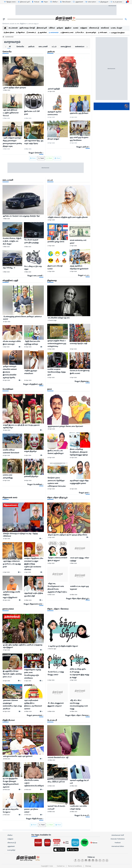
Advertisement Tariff (118, 835)
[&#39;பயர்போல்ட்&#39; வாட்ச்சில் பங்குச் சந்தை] (80, 808)
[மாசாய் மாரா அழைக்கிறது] (12, 476)
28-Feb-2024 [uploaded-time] (6, 759)
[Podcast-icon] (35, 2)
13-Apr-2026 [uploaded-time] (28, 455)
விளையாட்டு (12, 843)
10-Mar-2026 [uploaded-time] (51, 595)
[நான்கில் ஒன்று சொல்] (58, 242)
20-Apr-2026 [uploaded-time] (7, 430)
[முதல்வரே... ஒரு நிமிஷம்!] (80, 114)
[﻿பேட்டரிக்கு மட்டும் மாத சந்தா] (34, 268)
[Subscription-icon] (91, 2)
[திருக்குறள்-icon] (103, 2)
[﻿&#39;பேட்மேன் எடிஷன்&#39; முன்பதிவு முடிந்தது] (34, 242)
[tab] (6, 47)
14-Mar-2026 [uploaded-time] (6, 149)
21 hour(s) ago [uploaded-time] (52, 320)
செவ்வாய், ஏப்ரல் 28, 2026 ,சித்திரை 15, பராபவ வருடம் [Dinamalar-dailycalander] (20, 24)
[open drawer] (4, 19)
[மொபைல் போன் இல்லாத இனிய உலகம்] (80, 372)
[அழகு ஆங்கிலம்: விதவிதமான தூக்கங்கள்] (80, 267)
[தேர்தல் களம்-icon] (10, 2)
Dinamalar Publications (118, 839)
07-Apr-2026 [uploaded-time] (6, 480)
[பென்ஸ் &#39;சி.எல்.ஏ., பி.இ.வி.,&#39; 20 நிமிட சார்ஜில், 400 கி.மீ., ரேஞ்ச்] (12, 241)
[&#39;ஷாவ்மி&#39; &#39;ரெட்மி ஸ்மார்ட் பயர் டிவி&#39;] (58, 808)
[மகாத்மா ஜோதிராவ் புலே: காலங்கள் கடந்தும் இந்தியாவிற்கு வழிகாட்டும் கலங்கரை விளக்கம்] (34, 564)
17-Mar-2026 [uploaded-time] (73, 563)
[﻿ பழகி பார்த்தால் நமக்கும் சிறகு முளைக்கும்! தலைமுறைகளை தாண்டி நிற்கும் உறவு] (12, 142)
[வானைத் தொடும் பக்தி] (80, 344)
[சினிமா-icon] (54, 2)
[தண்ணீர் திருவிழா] (34, 477)
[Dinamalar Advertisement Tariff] (112, 110)
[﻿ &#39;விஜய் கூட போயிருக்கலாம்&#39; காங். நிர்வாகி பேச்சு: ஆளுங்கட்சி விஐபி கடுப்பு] (58, 588)
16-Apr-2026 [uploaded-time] (51, 377)
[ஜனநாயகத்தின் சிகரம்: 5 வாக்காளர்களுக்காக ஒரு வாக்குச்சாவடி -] (58, 344)
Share (57, 158)
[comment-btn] (20, 347)
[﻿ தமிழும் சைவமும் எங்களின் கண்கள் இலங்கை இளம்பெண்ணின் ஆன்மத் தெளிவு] (12, 372)
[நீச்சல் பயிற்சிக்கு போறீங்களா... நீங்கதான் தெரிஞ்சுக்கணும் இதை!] (80, 452)
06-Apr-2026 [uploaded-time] (6, 711)
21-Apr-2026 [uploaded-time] (6, 572)
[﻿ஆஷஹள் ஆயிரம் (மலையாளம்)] (58, 113)
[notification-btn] (127, 2)
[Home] (3, 37)
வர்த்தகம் (10, 839)
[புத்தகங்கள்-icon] (78, 2)
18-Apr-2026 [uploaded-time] (73, 349)
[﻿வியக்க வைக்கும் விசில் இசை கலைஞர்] (12, 343)
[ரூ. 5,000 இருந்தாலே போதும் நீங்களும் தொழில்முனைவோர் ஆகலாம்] (12, 783)
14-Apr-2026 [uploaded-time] (51, 563)
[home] (5, 28)
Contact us (61, 866)
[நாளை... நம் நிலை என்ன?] (34, 811)
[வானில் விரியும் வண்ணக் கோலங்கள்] (12, 451)
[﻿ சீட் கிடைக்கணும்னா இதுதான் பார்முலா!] (58, 705)
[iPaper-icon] (45, 2)
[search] (126, 19)
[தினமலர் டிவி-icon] (24, 2)
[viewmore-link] (23, 153)
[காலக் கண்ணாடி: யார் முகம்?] (80, 242)
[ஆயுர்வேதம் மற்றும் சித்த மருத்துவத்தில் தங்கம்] (80, 483)
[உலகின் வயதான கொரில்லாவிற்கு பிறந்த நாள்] (58, 372)
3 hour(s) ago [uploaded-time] (52, 649)
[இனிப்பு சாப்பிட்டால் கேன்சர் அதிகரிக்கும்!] (58, 452)
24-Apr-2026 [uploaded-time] (51, 349)
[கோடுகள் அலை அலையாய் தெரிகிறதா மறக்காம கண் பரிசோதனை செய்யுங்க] (58, 482)
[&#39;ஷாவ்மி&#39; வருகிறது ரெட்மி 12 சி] (80, 782)
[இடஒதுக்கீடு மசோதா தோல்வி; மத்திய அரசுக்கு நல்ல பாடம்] (12, 674)
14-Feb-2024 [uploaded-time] (28, 815)
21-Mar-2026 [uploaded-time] (7, 90)
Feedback (118, 843)
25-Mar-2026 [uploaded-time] (28, 600)
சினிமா (10, 835)
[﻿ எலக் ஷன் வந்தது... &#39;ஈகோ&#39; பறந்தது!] (80, 559)
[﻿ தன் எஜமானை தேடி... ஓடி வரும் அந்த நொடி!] (34, 143)
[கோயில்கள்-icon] (65, 2)
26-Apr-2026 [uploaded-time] (51, 91)
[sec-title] (23, 52)
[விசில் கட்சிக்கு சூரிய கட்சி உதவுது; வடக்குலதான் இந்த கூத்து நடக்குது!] (80, 673)
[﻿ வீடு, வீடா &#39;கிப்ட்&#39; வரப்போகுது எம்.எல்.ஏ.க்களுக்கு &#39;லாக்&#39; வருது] (80, 705)
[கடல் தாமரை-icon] (116, 2)
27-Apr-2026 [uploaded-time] (51, 220)
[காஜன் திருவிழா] (34, 452)
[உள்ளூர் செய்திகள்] (117, 33)
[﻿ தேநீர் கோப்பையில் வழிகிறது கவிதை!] (34, 343)
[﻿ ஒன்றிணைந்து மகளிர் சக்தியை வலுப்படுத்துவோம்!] (12, 595)
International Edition (118, 846)
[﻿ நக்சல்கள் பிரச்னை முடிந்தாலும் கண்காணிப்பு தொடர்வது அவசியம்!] (12, 705)
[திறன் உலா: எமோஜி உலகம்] (58, 267)
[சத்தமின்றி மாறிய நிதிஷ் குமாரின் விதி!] (34, 595)
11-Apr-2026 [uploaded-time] (6, 347)
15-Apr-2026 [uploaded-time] (73, 377)
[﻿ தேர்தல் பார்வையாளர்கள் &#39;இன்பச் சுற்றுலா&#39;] (58, 559)
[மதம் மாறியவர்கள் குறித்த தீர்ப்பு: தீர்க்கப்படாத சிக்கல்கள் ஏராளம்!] (34, 705)
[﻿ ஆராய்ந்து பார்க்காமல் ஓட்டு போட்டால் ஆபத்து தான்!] (12, 565)
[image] (23, 71)
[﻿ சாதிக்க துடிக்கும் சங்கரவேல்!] (34, 373)
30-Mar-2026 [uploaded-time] (28, 711)
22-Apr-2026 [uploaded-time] (7, 539)
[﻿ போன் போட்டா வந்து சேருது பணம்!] (58, 674)
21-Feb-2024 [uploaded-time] (28, 790)
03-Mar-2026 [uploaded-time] (74, 595)
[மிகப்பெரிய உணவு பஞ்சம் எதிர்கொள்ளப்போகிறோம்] (34, 783)
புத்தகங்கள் (11, 846)
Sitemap (88, 866)
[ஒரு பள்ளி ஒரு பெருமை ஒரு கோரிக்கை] (80, 139)
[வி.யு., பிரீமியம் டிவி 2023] (58, 782)
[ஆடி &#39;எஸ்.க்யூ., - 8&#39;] (12, 268)
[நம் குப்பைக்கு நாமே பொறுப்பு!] (12, 811)
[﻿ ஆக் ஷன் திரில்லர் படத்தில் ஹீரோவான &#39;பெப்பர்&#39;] (12, 113)
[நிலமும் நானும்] (58, 139)
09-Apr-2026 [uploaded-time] (6, 600)
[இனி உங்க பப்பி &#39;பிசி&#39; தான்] (34, 113)
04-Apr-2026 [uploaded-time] (28, 480)
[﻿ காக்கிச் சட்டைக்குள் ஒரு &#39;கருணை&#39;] (80, 589)
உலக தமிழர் (11, 850)
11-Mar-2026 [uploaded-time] (6, 219)
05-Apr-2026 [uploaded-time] (28, 347)
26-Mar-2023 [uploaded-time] (51, 760)
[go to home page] (65, 19)
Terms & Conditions (75, 866)
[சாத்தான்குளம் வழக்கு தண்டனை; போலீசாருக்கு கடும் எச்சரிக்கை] (34, 674)
